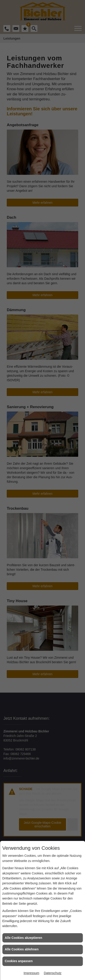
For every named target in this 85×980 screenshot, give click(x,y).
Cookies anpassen (19, 961)
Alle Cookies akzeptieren (23, 938)
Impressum (31, 973)
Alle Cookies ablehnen (22, 949)
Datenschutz (53, 973)
